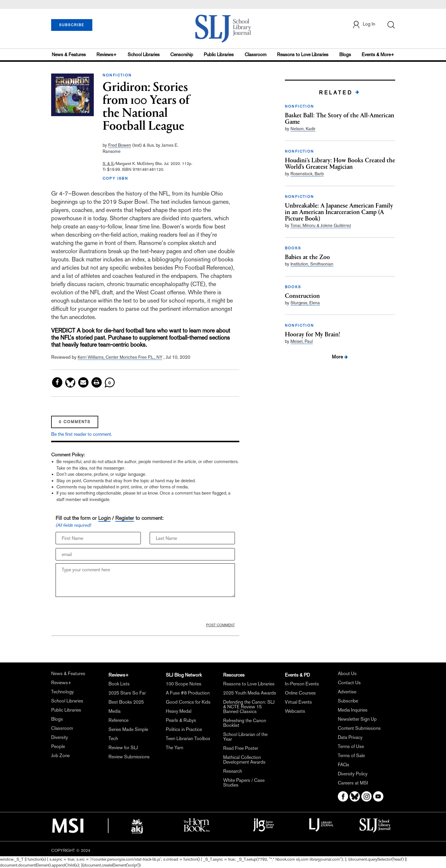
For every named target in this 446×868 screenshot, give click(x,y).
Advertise (347, 692)
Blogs (345, 55)
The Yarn (174, 748)
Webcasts (295, 711)
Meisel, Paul (302, 341)
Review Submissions (129, 757)
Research (233, 771)
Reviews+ (107, 55)
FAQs (344, 765)
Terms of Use (351, 746)
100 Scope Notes (184, 684)
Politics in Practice (184, 729)
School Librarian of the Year (245, 737)
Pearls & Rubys (181, 720)
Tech (113, 738)
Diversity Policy (353, 774)
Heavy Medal (179, 711)
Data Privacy (350, 737)
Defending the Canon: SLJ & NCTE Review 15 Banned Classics (249, 707)
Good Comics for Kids (188, 702)
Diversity (60, 737)
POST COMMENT (221, 625)
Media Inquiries (353, 710)
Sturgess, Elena (305, 303)
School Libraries (144, 55)
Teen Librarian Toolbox (188, 738)
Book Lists (119, 684)
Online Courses (300, 693)
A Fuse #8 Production (188, 693)
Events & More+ (378, 55)
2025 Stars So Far (127, 693)
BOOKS (293, 248)
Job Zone (60, 756)
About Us (347, 673)
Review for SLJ (123, 748)
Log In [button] (364, 25)
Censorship (182, 55)
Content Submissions (359, 728)
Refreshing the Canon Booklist (245, 723)
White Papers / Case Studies (244, 783)
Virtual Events (298, 702)
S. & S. (108, 163)
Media (115, 711)
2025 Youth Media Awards (250, 693)
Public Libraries (219, 55)
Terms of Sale (351, 756)
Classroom (255, 55)
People (58, 746)
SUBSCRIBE (72, 25)
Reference (118, 720)
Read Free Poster (241, 748)
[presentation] (100, 611)
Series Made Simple (128, 729)
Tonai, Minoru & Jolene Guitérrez (321, 225)
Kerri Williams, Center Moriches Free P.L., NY (120, 357)
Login (104, 518)
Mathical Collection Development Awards (244, 760)
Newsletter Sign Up (357, 719)
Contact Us (349, 683)
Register (125, 518)
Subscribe (348, 701)
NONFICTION (117, 75)
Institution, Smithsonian (312, 264)
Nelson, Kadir (303, 129)
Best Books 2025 (126, 702)
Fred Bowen (120, 145)
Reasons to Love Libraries (303, 55)
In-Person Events (302, 684)
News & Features (69, 55)
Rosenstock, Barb (307, 174)
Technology (62, 692)
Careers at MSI (353, 783)
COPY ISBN (116, 178)
